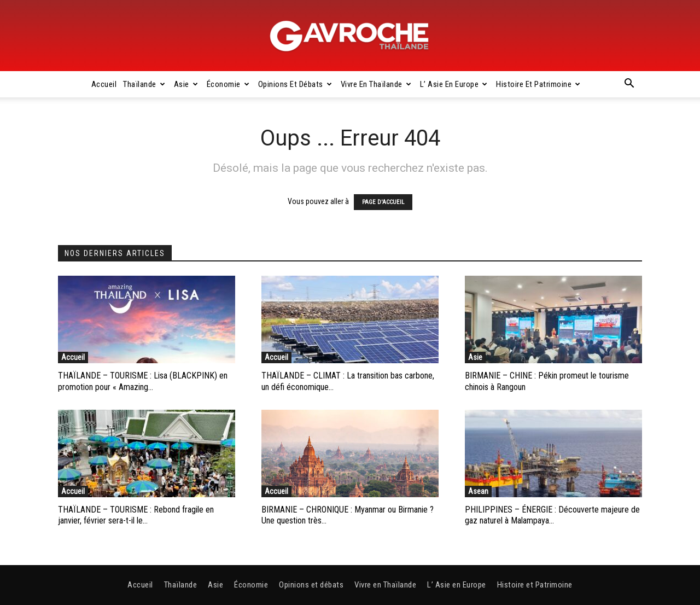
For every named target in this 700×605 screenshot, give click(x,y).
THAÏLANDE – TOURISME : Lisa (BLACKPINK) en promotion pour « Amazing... (143, 381)
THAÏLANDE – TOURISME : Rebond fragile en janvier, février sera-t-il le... (136, 515)
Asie (186, 84)
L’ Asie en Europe (454, 84)
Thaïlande (144, 84)
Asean (478, 491)
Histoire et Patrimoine (538, 84)
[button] (629, 85)
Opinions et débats (295, 84)
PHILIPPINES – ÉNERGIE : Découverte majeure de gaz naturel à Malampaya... (552, 515)
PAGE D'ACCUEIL (383, 202)
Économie (228, 84)
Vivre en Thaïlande (376, 84)
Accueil (104, 84)
